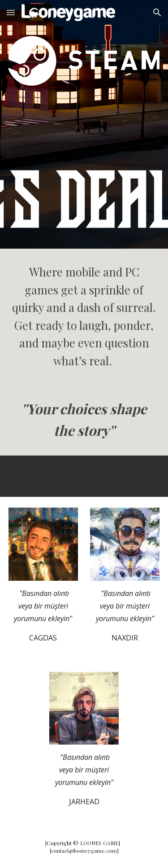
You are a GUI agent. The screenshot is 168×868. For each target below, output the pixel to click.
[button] (11, 12)
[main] (84, 316)
